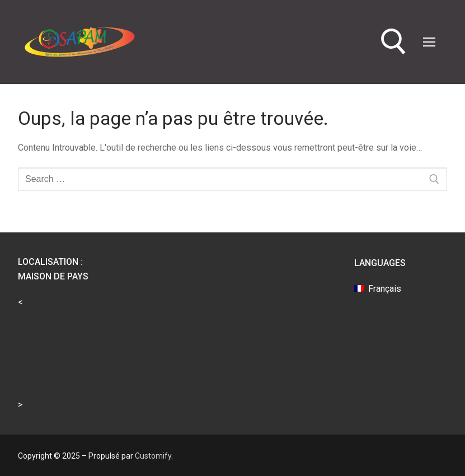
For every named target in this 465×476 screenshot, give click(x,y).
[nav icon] (429, 42)
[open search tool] (394, 42)
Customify (153, 456)
